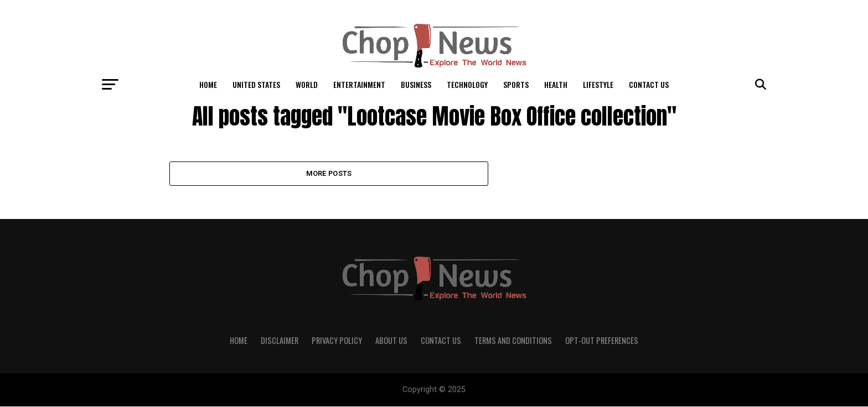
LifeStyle (598, 84)
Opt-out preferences (602, 341)
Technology (467, 84)
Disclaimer (280, 341)
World (307, 84)
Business (416, 84)
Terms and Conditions (513, 341)
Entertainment (359, 84)
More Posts (329, 173)
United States (256, 84)
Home (208, 84)
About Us (391, 341)
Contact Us (649, 84)
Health (556, 84)
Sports (516, 84)
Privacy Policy (337, 341)
